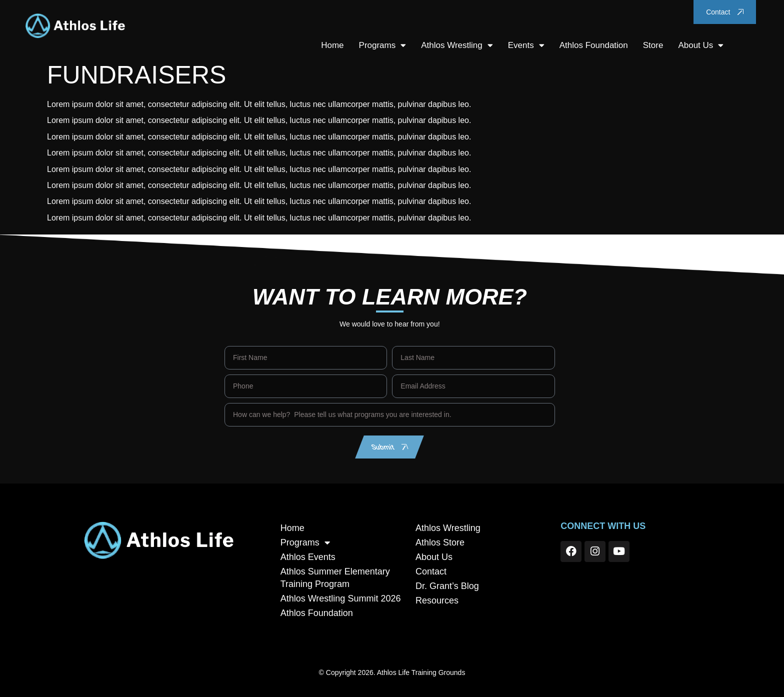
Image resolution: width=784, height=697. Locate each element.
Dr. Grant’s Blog (447, 586)
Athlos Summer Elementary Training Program (335, 578)
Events (526, 45)
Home (332, 45)
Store (653, 45)
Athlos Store (440, 542)
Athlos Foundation (594, 45)
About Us (701, 45)
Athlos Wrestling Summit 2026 (341, 598)
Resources (437, 600)
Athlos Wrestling (457, 45)
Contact (431, 571)
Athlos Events (308, 557)
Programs (382, 45)
